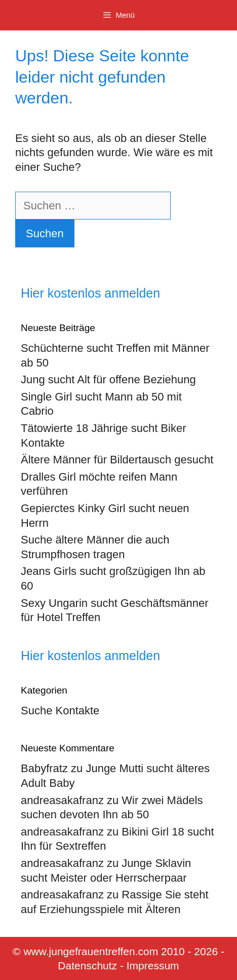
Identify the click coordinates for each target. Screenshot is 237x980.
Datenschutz (87, 966)
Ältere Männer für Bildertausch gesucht (117, 460)
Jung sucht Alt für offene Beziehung (108, 379)
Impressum (153, 966)
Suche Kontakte (60, 711)
